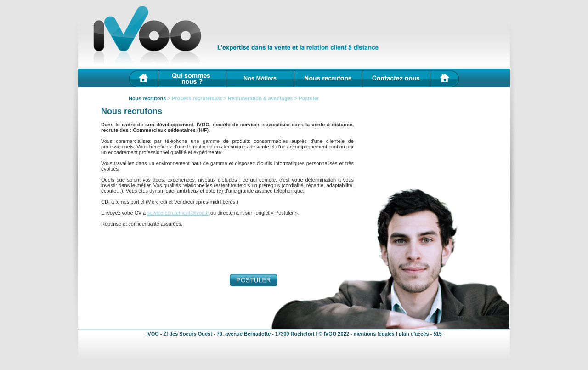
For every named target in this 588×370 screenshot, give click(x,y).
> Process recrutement (195, 98)
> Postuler (306, 98)
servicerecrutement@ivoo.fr (178, 213)
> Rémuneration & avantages (258, 98)
